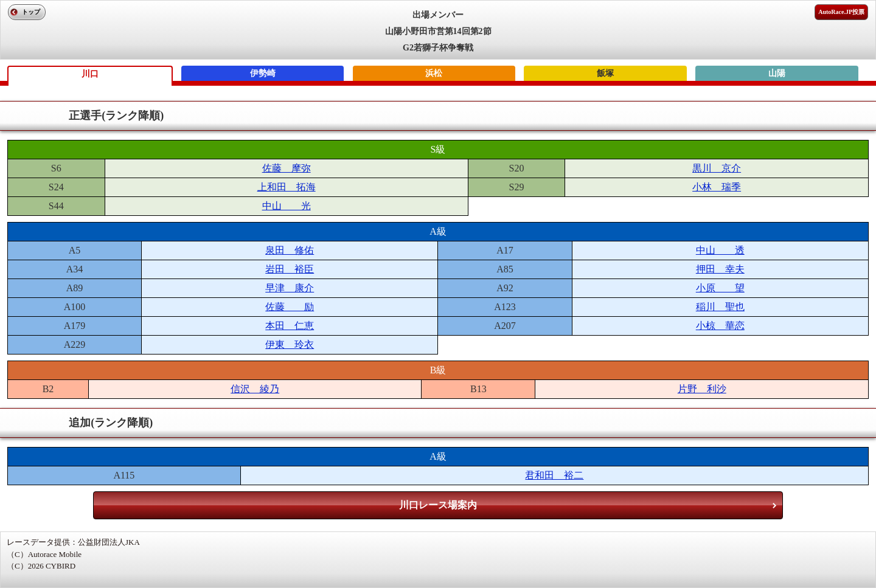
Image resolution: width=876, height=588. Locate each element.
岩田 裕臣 (290, 269)
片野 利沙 (702, 389)
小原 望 (720, 288)
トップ (31, 12)
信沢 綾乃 (255, 389)
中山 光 (287, 206)
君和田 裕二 (554, 475)
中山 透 (720, 250)
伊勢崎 (263, 73)
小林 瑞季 (717, 187)
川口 (90, 74)
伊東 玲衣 (290, 344)
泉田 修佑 (290, 250)
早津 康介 (290, 288)
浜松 (434, 73)
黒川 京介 (717, 168)
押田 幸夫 (720, 269)
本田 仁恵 (290, 326)
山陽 (777, 73)
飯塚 (605, 73)
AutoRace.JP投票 (841, 12)
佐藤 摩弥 (287, 168)
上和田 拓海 (287, 187)
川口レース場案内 (438, 505)
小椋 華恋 (720, 326)
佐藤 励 (290, 307)
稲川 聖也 (720, 307)
